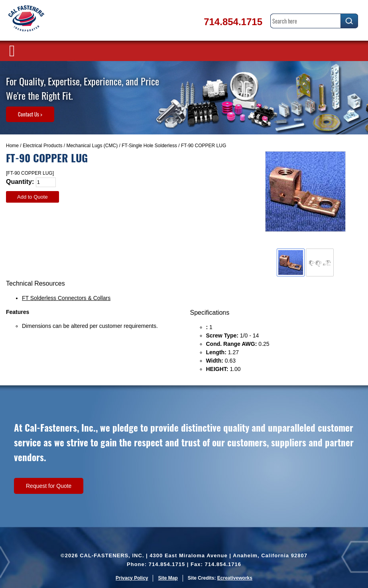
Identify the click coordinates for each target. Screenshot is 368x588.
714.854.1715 (233, 22)
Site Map (168, 578)
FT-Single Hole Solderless (149, 146)
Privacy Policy (132, 578)
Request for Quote (49, 486)
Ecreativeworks (235, 578)
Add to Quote (32, 197)
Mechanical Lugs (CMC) (92, 146)
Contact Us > (30, 114)
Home (12, 146)
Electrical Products (42, 146)
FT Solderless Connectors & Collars (66, 298)
